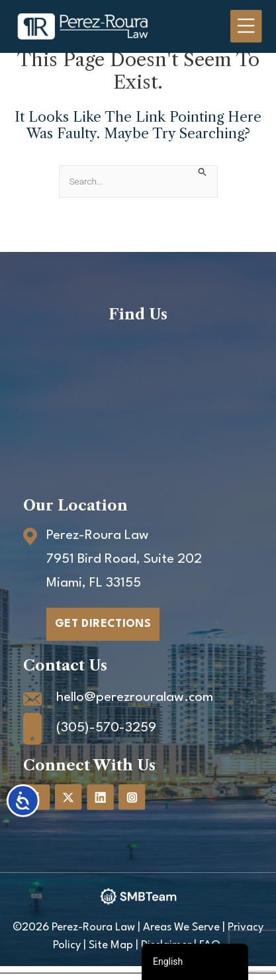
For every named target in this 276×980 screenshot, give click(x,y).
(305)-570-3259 (106, 728)
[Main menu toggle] (246, 26)
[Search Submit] (203, 172)
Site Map (111, 945)
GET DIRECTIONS (103, 624)
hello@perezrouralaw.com (135, 698)
